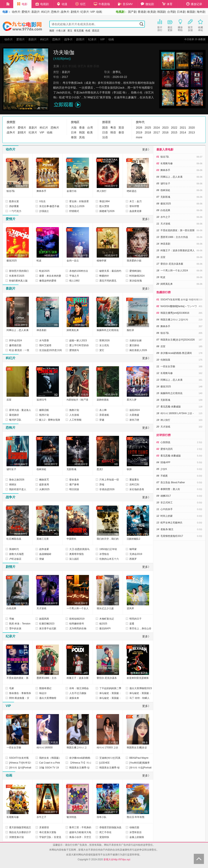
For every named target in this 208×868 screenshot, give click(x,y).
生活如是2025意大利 (50, 350)
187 (129, 717)
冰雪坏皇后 (135, 832)
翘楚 (52, 31)
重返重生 (134, 480)
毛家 (12, 688)
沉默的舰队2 (134, 539)
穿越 (102, 420)
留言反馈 (190, 25)
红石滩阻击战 (14, 539)
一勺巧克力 (15, 211)
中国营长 (71, 539)
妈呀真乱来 (73, 330)
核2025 (103, 624)
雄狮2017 (166, 496)
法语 (105, 137)
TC (26, 395)
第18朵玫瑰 (136, 281)
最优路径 (14, 415)
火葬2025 (44, 489)
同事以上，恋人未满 (17, 330)
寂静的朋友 (103, 400)
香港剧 (142, 12)
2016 (165, 132)
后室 (9, 400)
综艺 (81, 4)
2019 (139, 132)
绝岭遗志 (132, 191)
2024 (157, 128)
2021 (183, 128)
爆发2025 (12, 261)
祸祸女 (13, 484)
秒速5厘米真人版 (18, 281)
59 (39, 438)
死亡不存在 (105, 832)
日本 (74, 132)
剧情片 (75, 12)
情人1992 (74, 281)
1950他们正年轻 (108, 549)
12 (129, 508)
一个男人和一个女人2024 (174, 271)
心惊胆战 (165, 442)
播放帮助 (180, 25)
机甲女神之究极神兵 (171, 523)
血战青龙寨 (135, 211)
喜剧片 (36, 12)
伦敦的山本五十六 (109, 559)
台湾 (90, 128)
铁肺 (129, 469)
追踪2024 (135, 410)
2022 (174, 128)
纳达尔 (43, 693)
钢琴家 (133, 549)
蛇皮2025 (44, 271)
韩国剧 (161, 12)
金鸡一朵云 (73, 261)
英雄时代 (14, 549)
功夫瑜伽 (64, 52)
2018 (148, 132)
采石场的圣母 (137, 489)
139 (69, 438)
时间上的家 (167, 516)
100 (69, 160)
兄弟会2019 (136, 554)
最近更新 (170, 25)
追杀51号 (42, 400)
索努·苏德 (93, 66)
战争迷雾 (44, 549)
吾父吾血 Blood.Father (173, 482)
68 (99, 717)
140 (99, 299)
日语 (105, 132)
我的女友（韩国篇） (50, 758)
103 (99, 160)
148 (9, 230)
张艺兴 (82, 66)
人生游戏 (74, 415)
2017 (157, 132)
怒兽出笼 (14, 201)
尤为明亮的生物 (78, 628)
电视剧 (42, 4)
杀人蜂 (103, 410)
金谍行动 (71, 191)
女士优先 (104, 345)
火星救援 (134, 415)
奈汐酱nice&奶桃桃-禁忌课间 (176, 353)
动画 (99, 12)
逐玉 (70, 31)
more (139, 137)
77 (9, 438)
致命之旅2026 (17, 480)
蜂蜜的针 (104, 276)
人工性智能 (75, 420)
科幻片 (45, 12)
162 (9, 786)
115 (39, 717)
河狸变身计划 (16, 837)
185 (9, 369)
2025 (148, 128)
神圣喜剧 (41, 330)
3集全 (145, 742)
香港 (82, 128)
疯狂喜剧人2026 (138, 350)
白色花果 (11, 608)
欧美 (90, 132)
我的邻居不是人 (18, 489)
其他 (82, 137)
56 (9, 578)
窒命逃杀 (74, 480)
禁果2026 (105, 341)
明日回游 (74, 489)
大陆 (74, 128)
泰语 (121, 132)
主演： (57, 66)
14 (39, 647)
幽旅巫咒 (44, 480)
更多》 (146, 149)
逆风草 (130, 608)
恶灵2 (100, 469)
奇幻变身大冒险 (48, 832)
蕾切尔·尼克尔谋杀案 (172, 264)
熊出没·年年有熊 (136, 817)
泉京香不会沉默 (48, 628)
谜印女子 (11, 469)
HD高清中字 (21, 186)
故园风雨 (44, 619)
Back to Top (199, 859)
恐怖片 (55, 12)
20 (99, 438)
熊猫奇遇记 (45, 688)
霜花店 (96, 31)
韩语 (113, 132)
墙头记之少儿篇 (105, 608)
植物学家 (102, 261)
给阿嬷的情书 (77, 624)
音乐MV (125, 4)
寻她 (12, 619)
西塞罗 (133, 559)
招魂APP (165, 462)
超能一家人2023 (78, 341)
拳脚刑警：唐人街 (170, 489)
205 (9, 160)
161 (9, 299)
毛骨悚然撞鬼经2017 (172, 536)
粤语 (113, 128)
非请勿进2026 (107, 489)
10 (129, 369)
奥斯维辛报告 (77, 554)
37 (69, 647)
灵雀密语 (44, 827)
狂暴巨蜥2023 (47, 624)
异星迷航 (104, 415)
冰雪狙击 (104, 554)
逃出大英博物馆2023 (141, 688)
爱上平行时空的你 (79, 345)
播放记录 (194, 4)
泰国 (74, 137)
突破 (42, 559)
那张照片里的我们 (19, 271)
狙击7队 (11, 191)
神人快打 (102, 191)
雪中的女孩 (15, 628)
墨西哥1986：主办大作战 (174, 237)
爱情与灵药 (167, 449)
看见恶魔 (79, 31)
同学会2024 (16, 341)
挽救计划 (74, 410)
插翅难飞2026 (107, 211)
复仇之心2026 (77, 206)
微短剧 (147, 4)
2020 (192, 128)
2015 (174, 132)
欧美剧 (152, 12)
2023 (165, 128)
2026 (139, 128)
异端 (102, 484)
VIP (93, 12)
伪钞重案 (14, 206)
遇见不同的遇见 (108, 281)
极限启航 (44, 410)
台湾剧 (171, 12)
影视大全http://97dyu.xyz (117, 859)
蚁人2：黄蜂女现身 (50, 420)
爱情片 (26, 12)
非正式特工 (167, 503)
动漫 (62, 4)
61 (39, 786)
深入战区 (74, 559)
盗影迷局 (44, 484)
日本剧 (181, 12)
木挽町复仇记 (107, 619)
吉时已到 (134, 484)
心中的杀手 (167, 509)
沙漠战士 (44, 211)
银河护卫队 (15, 420)
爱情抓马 (74, 350)
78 (39, 299)
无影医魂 (71, 469)
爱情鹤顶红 (135, 271)
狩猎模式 (74, 211)
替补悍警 (134, 206)
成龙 (65, 66)
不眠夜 (164, 476)
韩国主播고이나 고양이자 (174, 320)
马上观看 (67, 105)
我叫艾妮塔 (45, 345)
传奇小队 (102, 817)
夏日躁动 (134, 345)
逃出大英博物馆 (48, 698)
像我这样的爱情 (48, 281)
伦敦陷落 (165, 360)
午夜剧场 (102, 4)
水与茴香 (44, 341)
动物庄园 (134, 827)
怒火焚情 (104, 206)
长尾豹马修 (13, 817)
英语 (121, 128)
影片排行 (160, 25)
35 (129, 160)
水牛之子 (41, 817)
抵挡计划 (44, 415)
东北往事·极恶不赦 (49, 206)
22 (39, 230)
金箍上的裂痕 (137, 837)
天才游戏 (41, 608)
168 (9, 717)
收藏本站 (200, 25)
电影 (22, 4)
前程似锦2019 (77, 619)
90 (69, 230)
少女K (164, 469)
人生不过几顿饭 (78, 693)
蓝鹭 (132, 624)
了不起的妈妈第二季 (110, 688)
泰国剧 (191, 12)
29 (69, 299)
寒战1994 (105, 201)
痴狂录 (130, 330)
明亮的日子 (135, 619)
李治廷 (73, 66)
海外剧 (201, 12)
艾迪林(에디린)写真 (110, 758)
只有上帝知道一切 (109, 480)
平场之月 (74, 276)
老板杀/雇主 (167, 529)
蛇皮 (39, 261)
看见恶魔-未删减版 (171, 407)
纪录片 (85, 12)
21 (129, 438)
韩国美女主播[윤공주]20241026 (178, 340)
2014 (183, 132)
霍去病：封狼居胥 (79, 201)
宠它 (102, 350)
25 (129, 786)
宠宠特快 (104, 837)
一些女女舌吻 (14, 748)
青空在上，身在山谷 (140, 628)
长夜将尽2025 (17, 276)
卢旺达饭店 (15, 559)
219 (69, 717)
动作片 (16, 12)
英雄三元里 (43, 539)
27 (129, 299)
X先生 (42, 201)
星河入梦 (132, 400)
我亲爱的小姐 (134, 261)
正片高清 (83, 395)
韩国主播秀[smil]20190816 (175, 313)
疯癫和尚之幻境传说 (108, 330)
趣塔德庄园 (15, 345)
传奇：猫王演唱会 (79, 688)
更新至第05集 (140, 673)
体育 (167, 4)
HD (56, 325)
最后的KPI (105, 628)
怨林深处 (41, 469)
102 (39, 578)
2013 (192, 132)
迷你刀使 (134, 420)
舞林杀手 (41, 191)
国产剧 (132, 12)
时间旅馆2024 (137, 276)
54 (9, 647)
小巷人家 (61, 31)
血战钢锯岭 (45, 554)
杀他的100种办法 (79, 271)
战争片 (65, 12)
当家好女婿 (135, 341)
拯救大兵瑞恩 (16, 554)
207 (39, 160)
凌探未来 (74, 698)
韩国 (82, 132)
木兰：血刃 (135, 201)
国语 (105, 128)
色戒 (88, 31)
